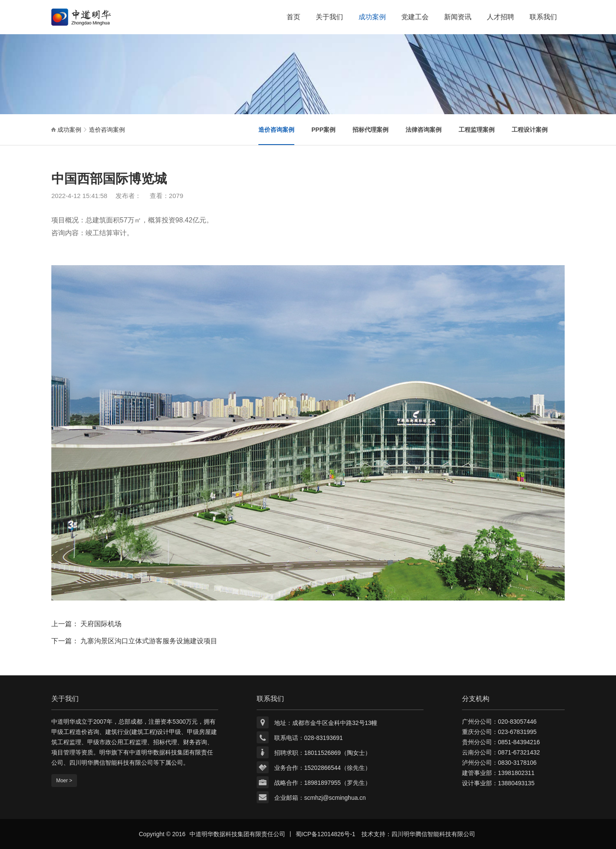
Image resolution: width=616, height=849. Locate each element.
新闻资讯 (458, 17)
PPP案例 (323, 130)
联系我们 (543, 17)
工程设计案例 (530, 130)
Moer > (64, 781)
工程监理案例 (477, 130)
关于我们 (329, 17)
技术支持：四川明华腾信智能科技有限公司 (418, 834)
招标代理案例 (370, 130)
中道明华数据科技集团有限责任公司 (237, 834)
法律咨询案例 (423, 130)
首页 (293, 17)
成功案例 (372, 17)
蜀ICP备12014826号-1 (326, 834)
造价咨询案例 (107, 130)
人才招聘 (500, 17)
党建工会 (415, 17)
